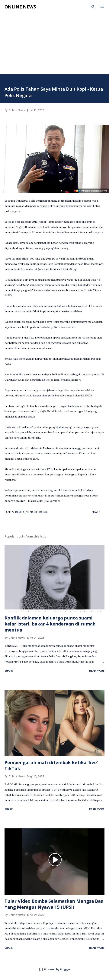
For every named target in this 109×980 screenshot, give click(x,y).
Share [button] (96, 512)
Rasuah (44, 512)
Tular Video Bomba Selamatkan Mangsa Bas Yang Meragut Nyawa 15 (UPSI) (54, 904)
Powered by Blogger (55, 969)
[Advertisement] (54, 46)
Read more (97, 671)
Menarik (32, 512)
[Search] (93, 7)
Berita (20, 512)
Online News (20, 7)
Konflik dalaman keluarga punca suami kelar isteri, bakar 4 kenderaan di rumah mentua (50, 624)
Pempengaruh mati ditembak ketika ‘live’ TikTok (51, 765)
